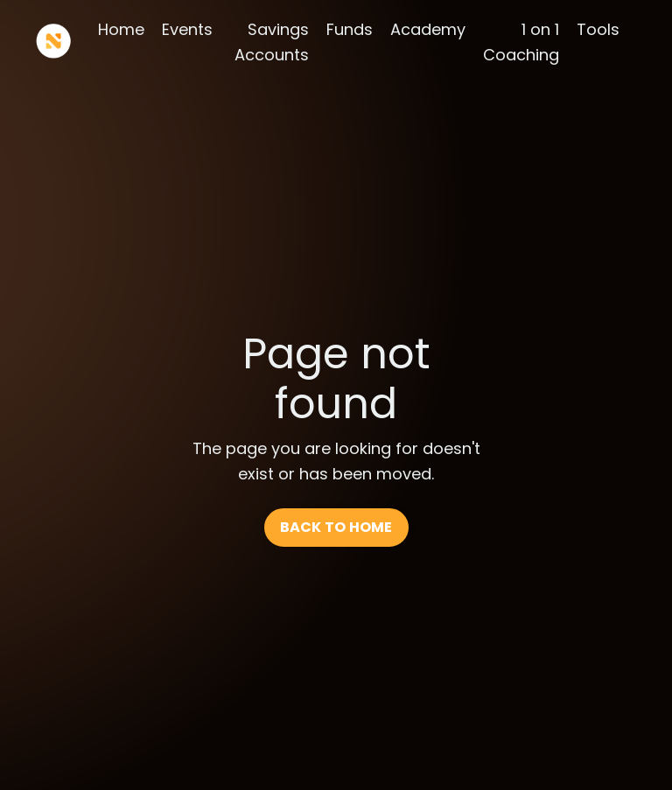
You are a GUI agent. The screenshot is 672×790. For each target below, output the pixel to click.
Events (187, 29)
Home (121, 29)
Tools (598, 29)
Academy (428, 29)
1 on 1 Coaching (521, 42)
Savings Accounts (272, 42)
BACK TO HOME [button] (336, 527)
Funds (350, 29)
